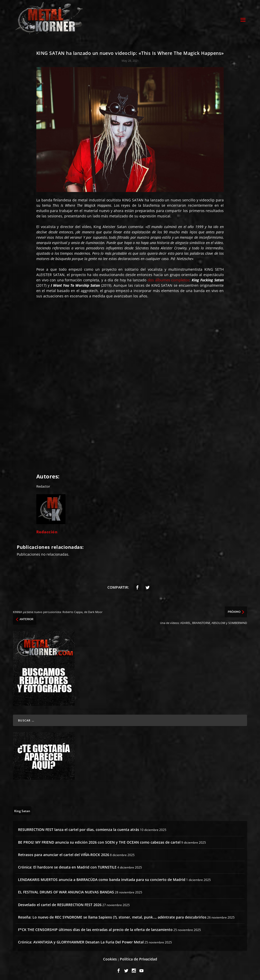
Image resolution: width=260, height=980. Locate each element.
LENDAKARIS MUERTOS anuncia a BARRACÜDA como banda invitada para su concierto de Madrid (102, 878)
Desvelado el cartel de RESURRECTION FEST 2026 (60, 903)
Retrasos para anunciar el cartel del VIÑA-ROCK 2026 (64, 853)
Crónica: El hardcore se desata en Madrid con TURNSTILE (67, 866)
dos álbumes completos (169, 279)
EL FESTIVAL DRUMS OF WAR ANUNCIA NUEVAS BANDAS (66, 891)
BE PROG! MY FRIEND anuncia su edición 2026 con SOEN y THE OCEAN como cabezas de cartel (99, 841)
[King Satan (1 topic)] (22, 809)
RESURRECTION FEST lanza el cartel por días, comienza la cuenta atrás (79, 828)
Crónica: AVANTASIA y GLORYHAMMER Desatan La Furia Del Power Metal (81, 941)
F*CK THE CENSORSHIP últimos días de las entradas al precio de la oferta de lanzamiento (95, 928)
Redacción (47, 530)
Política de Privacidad (139, 958)
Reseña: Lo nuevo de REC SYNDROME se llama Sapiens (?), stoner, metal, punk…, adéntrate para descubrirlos (112, 916)
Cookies (110, 958)
